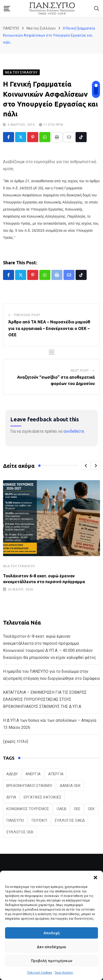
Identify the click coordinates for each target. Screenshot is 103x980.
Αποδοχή (52, 933)
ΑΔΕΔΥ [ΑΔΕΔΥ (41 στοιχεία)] (12, 774)
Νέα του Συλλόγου (19, 566)
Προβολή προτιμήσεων (52, 961)
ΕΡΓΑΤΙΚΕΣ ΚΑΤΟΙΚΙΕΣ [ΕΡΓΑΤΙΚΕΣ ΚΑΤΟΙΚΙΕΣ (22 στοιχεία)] (43, 797)
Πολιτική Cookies (40, 973)
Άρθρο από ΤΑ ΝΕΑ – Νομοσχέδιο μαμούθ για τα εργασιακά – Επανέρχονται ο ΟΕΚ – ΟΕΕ (49, 328)
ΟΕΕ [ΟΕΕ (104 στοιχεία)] (77, 809)
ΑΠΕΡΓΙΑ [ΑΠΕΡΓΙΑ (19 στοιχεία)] (56, 774)
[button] (95, 877)
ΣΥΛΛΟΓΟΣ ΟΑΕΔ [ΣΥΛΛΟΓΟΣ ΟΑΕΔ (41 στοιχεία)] (70, 820)
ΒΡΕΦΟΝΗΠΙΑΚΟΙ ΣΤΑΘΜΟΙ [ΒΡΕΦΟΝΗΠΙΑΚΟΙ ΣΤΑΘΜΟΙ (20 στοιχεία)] (29, 786)
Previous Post (27, 315)
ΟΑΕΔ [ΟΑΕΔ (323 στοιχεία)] (61, 809)
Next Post (80, 371)
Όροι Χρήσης (64, 973)
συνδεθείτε (74, 431)
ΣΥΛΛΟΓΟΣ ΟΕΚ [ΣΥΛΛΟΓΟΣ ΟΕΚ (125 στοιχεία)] (20, 832)
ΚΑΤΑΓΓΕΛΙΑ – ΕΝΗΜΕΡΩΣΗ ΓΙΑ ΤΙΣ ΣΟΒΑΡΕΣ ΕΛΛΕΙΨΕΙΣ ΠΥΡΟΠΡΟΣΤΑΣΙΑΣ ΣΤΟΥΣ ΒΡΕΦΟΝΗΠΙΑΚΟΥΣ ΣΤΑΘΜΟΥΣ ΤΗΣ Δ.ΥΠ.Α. (45, 699)
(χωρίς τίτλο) (16, 741)
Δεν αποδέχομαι (51, 947)
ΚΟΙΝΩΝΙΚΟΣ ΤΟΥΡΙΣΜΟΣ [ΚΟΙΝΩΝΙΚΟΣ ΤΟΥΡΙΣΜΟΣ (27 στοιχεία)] (28, 809)
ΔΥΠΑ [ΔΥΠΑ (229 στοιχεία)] (11, 797)
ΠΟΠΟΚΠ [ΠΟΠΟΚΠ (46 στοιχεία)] (39, 820)
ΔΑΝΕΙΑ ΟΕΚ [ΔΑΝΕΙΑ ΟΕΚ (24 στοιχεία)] (70, 786)
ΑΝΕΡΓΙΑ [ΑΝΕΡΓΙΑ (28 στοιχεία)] (33, 774)
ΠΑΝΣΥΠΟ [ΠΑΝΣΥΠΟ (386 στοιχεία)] (15, 820)
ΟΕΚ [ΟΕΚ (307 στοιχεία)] (91, 809)
